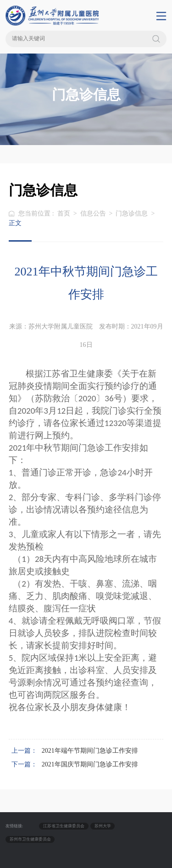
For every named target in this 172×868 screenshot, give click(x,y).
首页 (64, 213)
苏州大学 (103, 826)
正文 (15, 223)
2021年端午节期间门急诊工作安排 (90, 751)
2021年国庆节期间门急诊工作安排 (90, 764)
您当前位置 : (37, 213)
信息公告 (93, 213)
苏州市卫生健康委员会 (30, 839)
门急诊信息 (132, 213)
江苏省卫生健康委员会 (64, 826)
